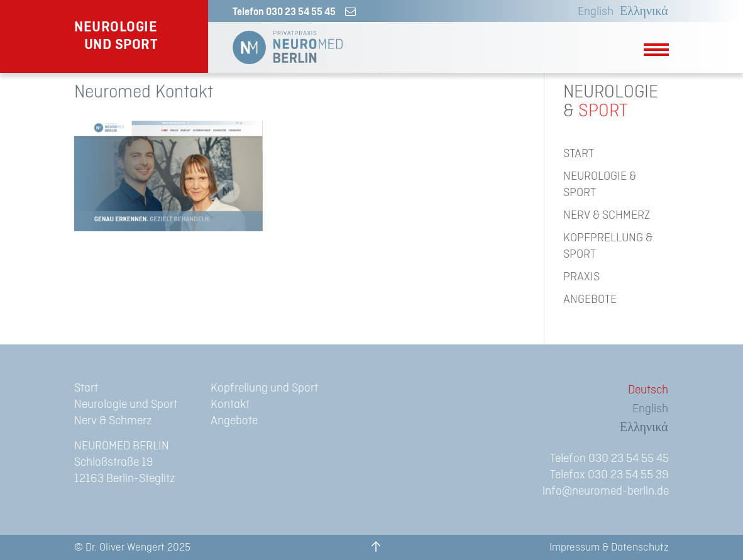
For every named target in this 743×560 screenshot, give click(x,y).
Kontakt (230, 404)
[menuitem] (592, 12)
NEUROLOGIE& (611, 102)
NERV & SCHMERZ (607, 215)
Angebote (234, 421)
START (579, 154)
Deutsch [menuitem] (648, 390)
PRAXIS (581, 277)
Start (86, 388)
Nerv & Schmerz (113, 421)
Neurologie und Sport (126, 404)
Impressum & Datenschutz (609, 547)
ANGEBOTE (590, 299)
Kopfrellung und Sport (264, 388)
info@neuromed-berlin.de (606, 491)
